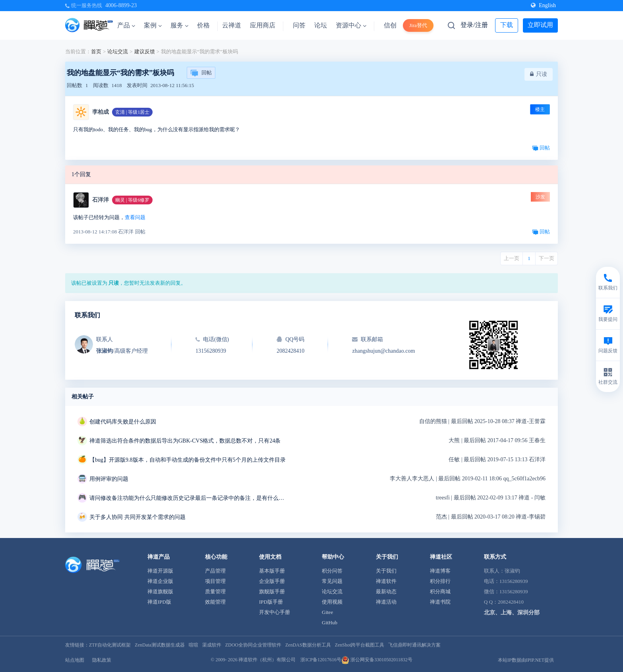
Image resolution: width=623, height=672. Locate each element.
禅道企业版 (160, 581)
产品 (126, 25)
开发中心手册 (275, 612)
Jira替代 (418, 25)
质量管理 (215, 591)
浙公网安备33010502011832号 (377, 660)
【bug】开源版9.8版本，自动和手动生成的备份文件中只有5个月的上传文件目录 (188, 460)
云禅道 (232, 25)
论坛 (321, 25)
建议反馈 (145, 51)
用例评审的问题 (109, 479)
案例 (153, 25)
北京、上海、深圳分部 (512, 613)
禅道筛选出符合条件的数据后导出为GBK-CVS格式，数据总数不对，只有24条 (185, 441)
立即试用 (540, 25)
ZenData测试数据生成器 (160, 645)
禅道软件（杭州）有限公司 (267, 660)
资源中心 (351, 25)
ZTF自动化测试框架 (110, 645)
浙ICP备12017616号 (321, 660)
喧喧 (193, 645)
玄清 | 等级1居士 (132, 112)
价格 (203, 25)
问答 (299, 25)
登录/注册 (474, 25)
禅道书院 (440, 602)
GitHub (330, 622)
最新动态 (386, 591)
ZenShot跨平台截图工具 (360, 645)
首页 (96, 51)
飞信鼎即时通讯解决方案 (414, 645)
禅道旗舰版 (160, 591)
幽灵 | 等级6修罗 (132, 200)
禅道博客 (440, 571)
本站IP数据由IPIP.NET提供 (526, 660)
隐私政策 (102, 660)
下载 (507, 25)
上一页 (512, 258)
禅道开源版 (160, 571)
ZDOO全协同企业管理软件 (253, 645)
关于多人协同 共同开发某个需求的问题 (137, 517)
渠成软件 (212, 645)
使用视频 (332, 602)
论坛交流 (118, 51)
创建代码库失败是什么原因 (123, 422)
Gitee (327, 612)
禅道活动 (386, 602)
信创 (390, 25)
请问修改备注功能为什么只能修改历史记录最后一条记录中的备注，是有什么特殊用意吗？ (189, 498)
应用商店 (263, 25)
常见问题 (332, 581)
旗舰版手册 (272, 591)
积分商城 (440, 591)
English (543, 5)
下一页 (547, 258)
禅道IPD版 (159, 602)
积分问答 (332, 571)
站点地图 (75, 660)
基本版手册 (272, 571)
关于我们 (386, 571)
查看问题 (135, 217)
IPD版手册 (271, 602)
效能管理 (215, 602)
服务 (179, 25)
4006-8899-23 (121, 5)
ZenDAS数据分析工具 (308, 645)
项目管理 (215, 581)
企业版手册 (272, 581)
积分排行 (440, 581)
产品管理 (215, 571)
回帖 (201, 73)
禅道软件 (386, 581)
